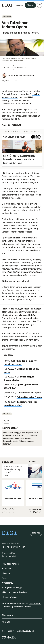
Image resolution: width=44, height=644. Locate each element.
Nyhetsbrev (7, 583)
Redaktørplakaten (23, 607)
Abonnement (22, 615)
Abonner (30, 5)
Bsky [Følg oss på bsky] (4, 578)
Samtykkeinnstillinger (12, 588)
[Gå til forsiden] (7, 5)
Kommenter (20, 67)
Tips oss (36, 533)
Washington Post (17, 238)
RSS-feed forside (10, 564)
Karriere (7, 17)
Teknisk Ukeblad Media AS (23, 631)
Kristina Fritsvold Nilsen (13, 547)
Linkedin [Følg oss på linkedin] (6, 573)
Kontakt (22, 622)
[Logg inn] (19, 5)
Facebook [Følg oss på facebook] (7, 569)
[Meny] (40, 5)
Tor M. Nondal (9, 556)
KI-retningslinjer (10, 597)
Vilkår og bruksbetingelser (14, 592)
